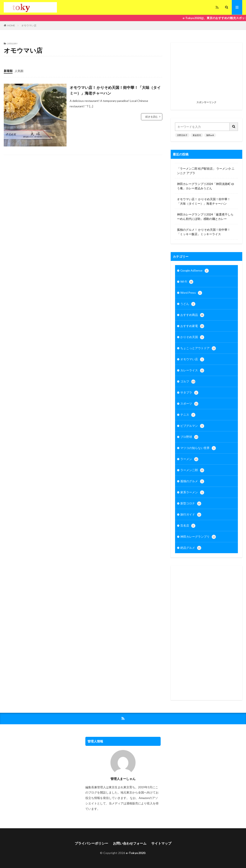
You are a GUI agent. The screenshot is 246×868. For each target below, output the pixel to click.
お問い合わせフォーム (130, 843)
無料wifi (210, 135)
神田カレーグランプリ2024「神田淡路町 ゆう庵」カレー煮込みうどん (206, 186)
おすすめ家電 (192, 326)
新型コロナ (191, 504)
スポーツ (189, 404)
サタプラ (189, 393)
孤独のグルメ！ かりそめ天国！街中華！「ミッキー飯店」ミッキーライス (204, 232)
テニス (188, 415)
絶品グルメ (191, 548)
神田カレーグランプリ (198, 537)
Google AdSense (195, 271)
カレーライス (192, 371)
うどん (188, 304)
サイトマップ (161, 843)
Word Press (191, 293)
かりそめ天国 (192, 337)
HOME (11, 25)
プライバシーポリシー (91, 843)
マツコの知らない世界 (198, 448)
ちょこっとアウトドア (198, 348)
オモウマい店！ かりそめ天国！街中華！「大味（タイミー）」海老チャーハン (115, 90)
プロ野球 (189, 437)
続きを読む (152, 117)
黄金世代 (197, 135)
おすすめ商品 (192, 315)
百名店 (188, 526)
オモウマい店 (29, 25)
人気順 (19, 71)
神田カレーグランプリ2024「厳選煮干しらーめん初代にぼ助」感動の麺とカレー (205, 217)
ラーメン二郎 (192, 470)
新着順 (8, 71)
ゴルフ (188, 382)
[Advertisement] (207, 73)
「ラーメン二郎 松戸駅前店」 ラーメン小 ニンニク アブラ (206, 171)
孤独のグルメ (192, 481)
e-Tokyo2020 (136, 853)
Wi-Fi (187, 282)
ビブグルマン (192, 426)
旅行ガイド (191, 515)
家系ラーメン (192, 492)
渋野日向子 (182, 135)
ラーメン (189, 459)
